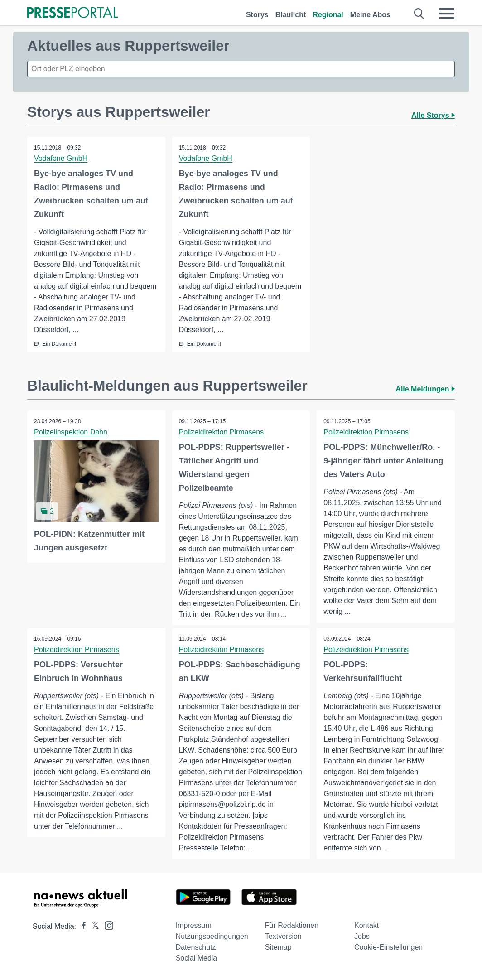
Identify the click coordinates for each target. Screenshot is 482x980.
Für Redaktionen (292, 925)
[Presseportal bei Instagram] (106, 925)
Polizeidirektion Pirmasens (222, 432)
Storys (257, 15)
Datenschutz (196, 947)
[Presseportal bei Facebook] (81, 926)
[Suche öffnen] (419, 14)
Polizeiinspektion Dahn (71, 432)
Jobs (362, 936)
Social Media (197, 958)
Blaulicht (291, 15)
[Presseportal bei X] (93, 926)
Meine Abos (370, 15)
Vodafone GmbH (61, 158)
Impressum (194, 925)
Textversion (283, 936)
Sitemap (278, 947)
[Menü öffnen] (447, 14)
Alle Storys (433, 115)
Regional (328, 15)
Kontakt (366, 925)
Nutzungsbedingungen (212, 936)
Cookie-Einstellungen (388, 947)
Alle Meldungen (425, 389)
